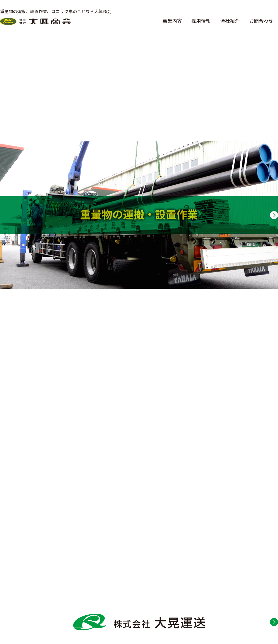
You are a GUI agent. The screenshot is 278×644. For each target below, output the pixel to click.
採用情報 (201, 21)
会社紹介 (230, 21)
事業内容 (172, 21)
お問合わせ (261, 21)
